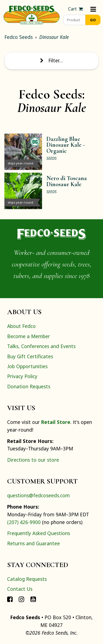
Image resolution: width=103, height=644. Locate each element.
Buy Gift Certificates (30, 356)
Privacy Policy (22, 376)
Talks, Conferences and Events (41, 346)
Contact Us (20, 589)
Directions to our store (33, 460)
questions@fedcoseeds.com (38, 495)
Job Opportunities (27, 366)
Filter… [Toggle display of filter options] (51, 60)
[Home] (32, 14)
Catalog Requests (27, 579)
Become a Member (29, 336)
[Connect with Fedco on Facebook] (10, 599)
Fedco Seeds (19, 37)
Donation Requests (29, 386)
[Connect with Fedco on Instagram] (21, 599)
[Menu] (93, 9)
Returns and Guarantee (34, 543)
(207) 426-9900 (24, 522)
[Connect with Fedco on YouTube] (33, 599)
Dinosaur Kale (54, 37)
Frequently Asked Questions (39, 533)
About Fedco (21, 326)
